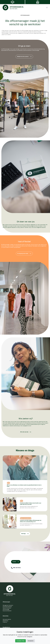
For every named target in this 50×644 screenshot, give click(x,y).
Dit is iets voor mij (26, 432)
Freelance (5, 622)
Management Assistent (8, 605)
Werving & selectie (7, 619)
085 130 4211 (16, 568)
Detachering (5, 621)
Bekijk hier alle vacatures (24, 57)
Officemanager (6, 609)
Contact (16, 562)
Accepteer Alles (20, 641)
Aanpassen (31, 641)
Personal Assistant (7, 608)
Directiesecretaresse (7, 607)
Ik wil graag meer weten (24, 254)
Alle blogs (25, 534)
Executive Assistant (7, 611)
